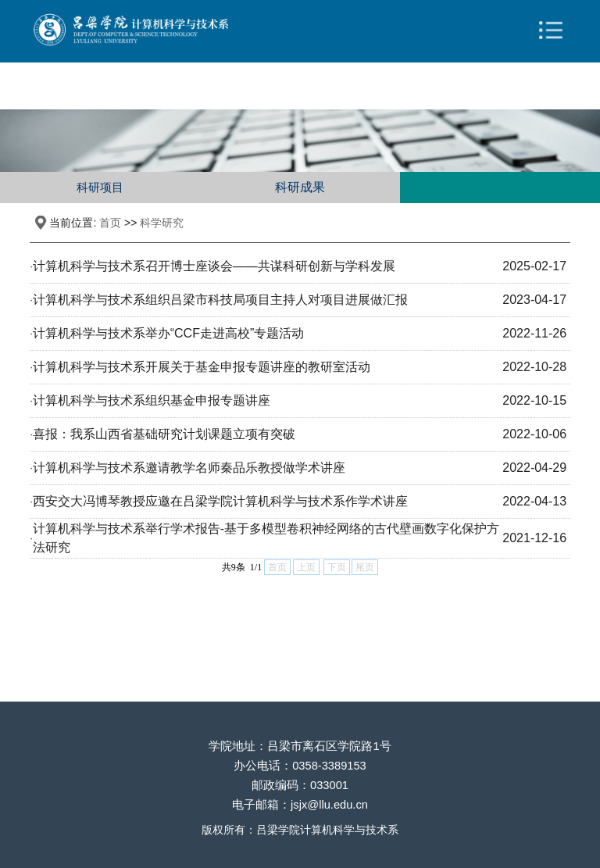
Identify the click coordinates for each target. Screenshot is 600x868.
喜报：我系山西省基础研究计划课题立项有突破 (164, 434)
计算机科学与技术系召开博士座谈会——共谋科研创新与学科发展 (214, 266)
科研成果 (300, 187)
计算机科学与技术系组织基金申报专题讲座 (152, 400)
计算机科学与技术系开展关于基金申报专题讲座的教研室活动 (202, 367)
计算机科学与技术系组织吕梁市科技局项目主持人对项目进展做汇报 (220, 300)
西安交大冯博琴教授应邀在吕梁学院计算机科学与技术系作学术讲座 (220, 501)
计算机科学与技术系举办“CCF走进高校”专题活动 (169, 333)
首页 (110, 223)
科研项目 (100, 187)
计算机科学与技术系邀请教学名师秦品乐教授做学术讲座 (189, 468)
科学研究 (162, 223)
